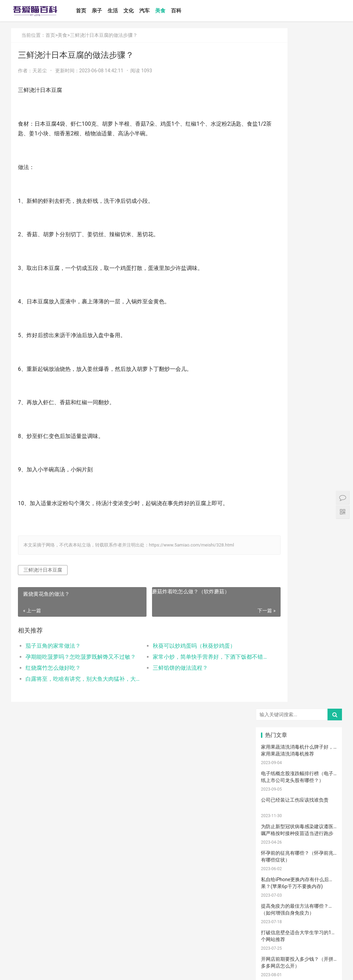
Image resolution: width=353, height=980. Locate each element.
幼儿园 (324, 772)
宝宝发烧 (299, 660)
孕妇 (273, 650)
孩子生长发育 (275, 681)
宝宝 (299, 590)
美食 (172, 11)
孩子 (299, 701)
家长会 (324, 833)
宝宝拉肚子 (327, 853)
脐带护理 (299, 782)
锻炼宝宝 (325, 884)
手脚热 (324, 660)
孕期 (324, 874)
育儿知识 (325, 671)
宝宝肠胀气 (327, 752)
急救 (273, 864)
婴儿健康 (299, 914)
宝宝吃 (273, 843)
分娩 (273, 752)
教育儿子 (325, 732)
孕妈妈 (299, 650)
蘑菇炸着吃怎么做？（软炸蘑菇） (171, 592)
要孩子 (299, 864)
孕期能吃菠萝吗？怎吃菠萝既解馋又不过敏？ (74, 657)
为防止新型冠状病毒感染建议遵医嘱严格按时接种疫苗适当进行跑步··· (297, 153)
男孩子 (273, 742)
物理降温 (325, 813)
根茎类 (299, 843)
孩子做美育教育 (301, 884)
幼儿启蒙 (299, 671)
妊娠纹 (273, 640)
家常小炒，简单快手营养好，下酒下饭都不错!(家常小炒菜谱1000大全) (182, 657)
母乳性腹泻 (275, 630)
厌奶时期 (325, 803)
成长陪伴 (274, 894)
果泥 (273, 853)
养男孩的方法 (301, 813)
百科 (188, 11)
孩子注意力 (275, 610)
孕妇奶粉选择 (275, 924)
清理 (299, 792)
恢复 (324, 792)
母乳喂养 (274, 691)
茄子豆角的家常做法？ (53, 646)
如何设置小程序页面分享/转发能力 (298, 355)
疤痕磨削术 (275, 904)
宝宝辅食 (274, 732)
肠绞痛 (299, 681)
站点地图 (164, 969)
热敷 (324, 823)
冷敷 (273, 833)
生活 (124, 11)
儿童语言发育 (301, 853)
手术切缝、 (327, 904)
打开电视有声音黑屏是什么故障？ (297, 461)
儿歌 (299, 721)
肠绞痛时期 (301, 803)
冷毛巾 (299, 823)
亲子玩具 (325, 721)
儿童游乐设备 (301, 874)
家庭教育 (299, 762)
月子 (324, 640)
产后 (299, 640)
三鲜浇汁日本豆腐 (43, 570)
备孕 (273, 721)
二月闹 (324, 590)
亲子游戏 (325, 630)
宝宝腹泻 (274, 772)
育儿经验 (299, 711)
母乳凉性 (325, 691)
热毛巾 (273, 823)
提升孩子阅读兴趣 (327, 762)
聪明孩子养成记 (275, 813)
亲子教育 (299, 610)
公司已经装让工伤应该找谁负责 (295, 119)
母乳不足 (299, 691)
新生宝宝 (325, 610)
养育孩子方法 (301, 752)
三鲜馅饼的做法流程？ (161, 668)
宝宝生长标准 (327, 650)
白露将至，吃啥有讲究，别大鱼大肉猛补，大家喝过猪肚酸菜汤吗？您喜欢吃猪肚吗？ (74, 679)
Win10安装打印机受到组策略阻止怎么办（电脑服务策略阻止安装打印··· (297, 388)
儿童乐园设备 (275, 874)
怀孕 (324, 711)
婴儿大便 (325, 914)
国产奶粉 (274, 600)
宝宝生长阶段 (275, 914)
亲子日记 (325, 600)
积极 (324, 701)
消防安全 (325, 864)
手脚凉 (273, 671)
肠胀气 (324, 681)
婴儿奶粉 (299, 600)
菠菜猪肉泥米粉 (301, 732)
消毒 (273, 792)
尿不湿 (273, 620)
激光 (299, 904)
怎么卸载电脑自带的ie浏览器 (292, 435)
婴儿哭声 (274, 660)
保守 (324, 782)
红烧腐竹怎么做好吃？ (53, 668)
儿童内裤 (274, 884)
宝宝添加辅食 (327, 843)
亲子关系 (299, 620)
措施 (273, 711)
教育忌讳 (299, 742)
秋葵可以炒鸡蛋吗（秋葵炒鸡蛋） (175, 646)
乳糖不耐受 (301, 630)
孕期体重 (299, 833)
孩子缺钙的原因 (301, 772)
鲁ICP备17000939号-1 (135, 969)
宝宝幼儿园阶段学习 (301, 894)
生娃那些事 (275, 762)
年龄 (273, 782)
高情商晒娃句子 (327, 620)
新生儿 (324, 742)
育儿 (273, 701)
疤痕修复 (325, 894)
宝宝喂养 (274, 590)
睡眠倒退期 (275, 803)
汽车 (156, 11)
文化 (140, 11)
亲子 (109, 11)
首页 (93, 11)
